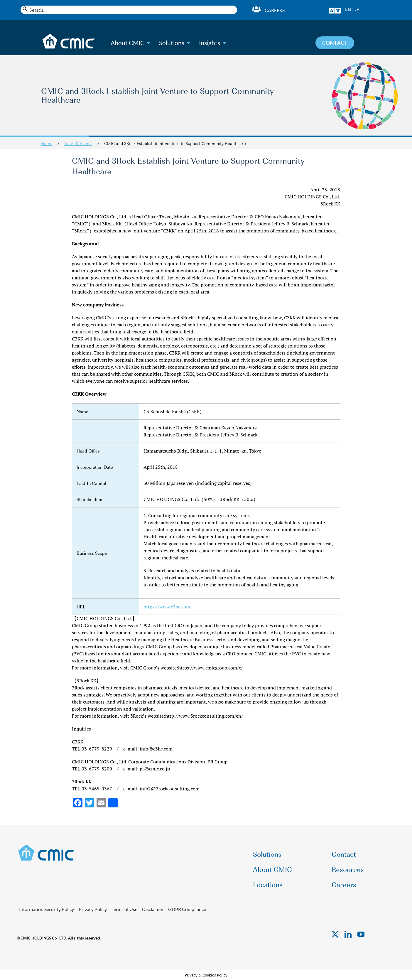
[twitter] (335, 934)
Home (47, 143)
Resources (348, 869)
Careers (275, 10)
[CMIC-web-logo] (47, 846)
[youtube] (361, 934)
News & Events (78, 143)
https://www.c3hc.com (167, 607)
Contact (344, 854)
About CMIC (128, 43)
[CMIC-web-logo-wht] (69, 36)
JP (357, 9)
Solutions (172, 43)
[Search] (25, 9)
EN (348, 9)
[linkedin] (348, 934)
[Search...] (129, 10)
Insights (210, 43)
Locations (268, 884)
